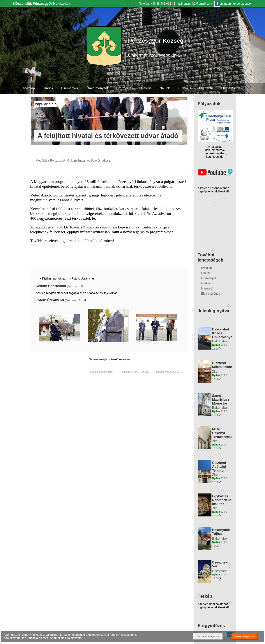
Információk (124, 88)
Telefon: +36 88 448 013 (155, 4)
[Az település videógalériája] (215, 175)
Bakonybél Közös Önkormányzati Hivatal (224, 335)
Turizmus (184, 88)
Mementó (206, 88)
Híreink (48, 88)
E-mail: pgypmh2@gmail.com (193, 4)
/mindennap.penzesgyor (233, 4)
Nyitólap (29, 88)
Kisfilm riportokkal (54, 279)
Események (70, 88)
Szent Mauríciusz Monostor (221, 400)
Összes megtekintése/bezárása (109, 359)
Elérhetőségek (232, 88)
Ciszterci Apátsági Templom (219, 467)
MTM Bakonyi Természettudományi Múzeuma (228, 435)
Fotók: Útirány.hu (83, 279)
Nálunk (165, 88)
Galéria (146, 88)
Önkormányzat (97, 88)
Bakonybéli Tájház (221, 532)
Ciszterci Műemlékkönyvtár (226, 365)
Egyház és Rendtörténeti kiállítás (223, 500)
